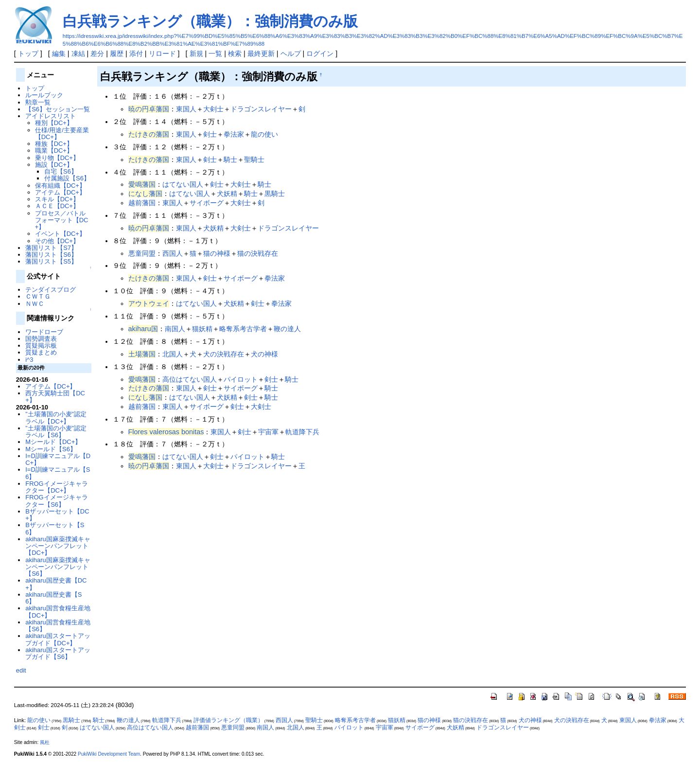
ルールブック (44, 95)
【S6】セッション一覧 (58, 109)
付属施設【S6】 (67, 178)
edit (21, 670)
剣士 (210, 134)
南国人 (175, 329)
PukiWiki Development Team (109, 754)
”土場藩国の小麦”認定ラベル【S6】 (56, 432)
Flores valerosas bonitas (166, 432)
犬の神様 (264, 354)
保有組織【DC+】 (60, 186)
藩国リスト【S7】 (51, 248)
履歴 (117, 53)
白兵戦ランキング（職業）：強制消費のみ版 (210, 21)
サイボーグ (207, 203)
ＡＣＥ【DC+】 (57, 206)
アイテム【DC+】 (60, 192)
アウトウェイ (149, 303)
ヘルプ (291, 53)
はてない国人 (183, 184)
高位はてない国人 (190, 379)
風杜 (45, 742)
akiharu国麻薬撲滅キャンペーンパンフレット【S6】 (58, 567)
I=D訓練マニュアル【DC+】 (58, 459)
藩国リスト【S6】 (51, 255)
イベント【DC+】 (60, 234)
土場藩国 (142, 354)
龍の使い (264, 134)
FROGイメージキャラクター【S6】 (56, 501)
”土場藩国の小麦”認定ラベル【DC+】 (56, 417)
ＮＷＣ (35, 304)
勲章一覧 (38, 102)
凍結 (78, 53)
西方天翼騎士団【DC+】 (55, 397)
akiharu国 (143, 329)
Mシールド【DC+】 (53, 442)
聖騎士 (254, 159)
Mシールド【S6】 (51, 449)
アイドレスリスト (51, 116)
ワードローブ (44, 332)
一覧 (215, 53)
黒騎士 (275, 194)
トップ (28, 53)
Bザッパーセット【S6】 (55, 528)
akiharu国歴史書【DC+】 (56, 584)
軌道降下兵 (302, 432)
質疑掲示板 (41, 346)
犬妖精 (227, 194)
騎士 (230, 159)
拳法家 (234, 134)
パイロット (241, 379)
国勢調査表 (41, 339)
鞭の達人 (287, 329)
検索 (235, 53)
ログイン (320, 53)
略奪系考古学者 (243, 329)
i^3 (29, 360)
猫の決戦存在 (258, 253)
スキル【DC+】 (57, 199)
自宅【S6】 (61, 171)
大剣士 (213, 109)
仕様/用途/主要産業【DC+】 (62, 133)
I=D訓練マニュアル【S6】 (58, 473)
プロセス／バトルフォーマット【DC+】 (62, 220)
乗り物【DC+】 (57, 158)
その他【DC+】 (57, 241)
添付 (136, 53)
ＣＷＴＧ (38, 296)
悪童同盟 (142, 253)
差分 (97, 53)
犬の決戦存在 (224, 354)
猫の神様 (217, 253)
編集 (59, 53)
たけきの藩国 (149, 134)
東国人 (186, 109)
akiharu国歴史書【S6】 (53, 598)
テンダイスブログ (51, 290)
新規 (196, 53)
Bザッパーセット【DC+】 (57, 515)
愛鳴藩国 (142, 184)
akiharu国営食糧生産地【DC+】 (58, 611)
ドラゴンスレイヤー (261, 109)
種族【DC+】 (54, 144)
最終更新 (261, 53)
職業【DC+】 (54, 151)
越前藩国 (142, 203)
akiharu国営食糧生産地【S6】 (58, 626)
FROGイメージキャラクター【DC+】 (56, 487)
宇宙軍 (268, 432)
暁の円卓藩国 (149, 109)
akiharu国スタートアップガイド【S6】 (58, 653)
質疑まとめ (41, 352)
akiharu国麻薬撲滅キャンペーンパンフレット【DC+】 (58, 546)
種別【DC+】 (54, 123)
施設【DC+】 (54, 165)
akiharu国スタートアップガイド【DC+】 (58, 639)
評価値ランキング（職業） (228, 720)
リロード (162, 53)
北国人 (173, 354)
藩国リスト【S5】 (51, 261)
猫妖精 (202, 329)
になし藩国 (145, 194)
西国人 (173, 253)
